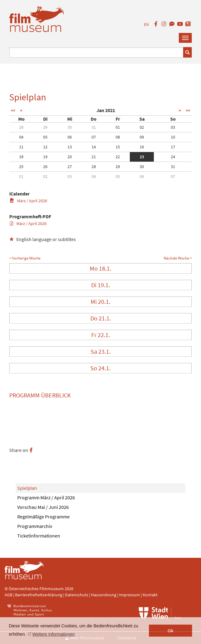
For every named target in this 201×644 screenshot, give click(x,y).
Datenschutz (77, 595)
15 (118, 147)
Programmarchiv (35, 526)
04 (21, 137)
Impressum (129, 595)
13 (70, 147)
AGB (8, 595)
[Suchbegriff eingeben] (96, 52)
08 (118, 137)
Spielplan (27, 488)
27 (70, 167)
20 (70, 157)
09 (142, 137)
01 (118, 127)
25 (21, 167)
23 (142, 157)
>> (188, 111)
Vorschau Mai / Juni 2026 (43, 507)
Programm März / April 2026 (46, 497)
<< (13, 111)
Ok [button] (171, 631)
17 (173, 147)
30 (70, 127)
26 (45, 167)
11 (21, 147)
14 (94, 147)
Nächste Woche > (178, 258)
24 (173, 157)
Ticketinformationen (39, 536)
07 (94, 137)
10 (173, 137)
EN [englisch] (146, 24)
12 (45, 147)
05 (45, 137)
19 (45, 157)
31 (94, 127)
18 (21, 157)
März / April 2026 (29, 201)
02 (142, 127)
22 (118, 157)
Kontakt (150, 595)
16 (142, 147)
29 (45, 127)
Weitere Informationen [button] (53, 634)
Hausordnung (104, 595)
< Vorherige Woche (25, 258)
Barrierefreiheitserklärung (39, 595)
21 (94, 157)
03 (173, 127)
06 (70, 137)
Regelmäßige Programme (43, 517)
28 (21, 127)
